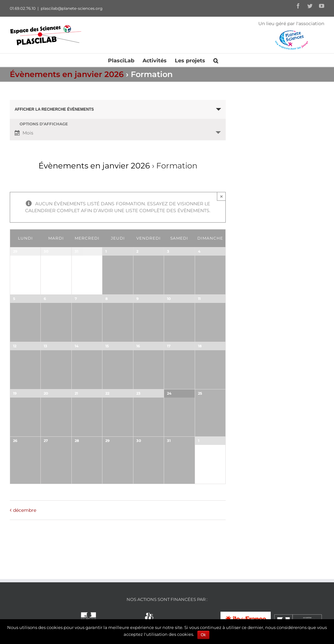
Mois (24, 133)
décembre (25, 510)
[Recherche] (216, 60)
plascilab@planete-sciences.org (72, 8)
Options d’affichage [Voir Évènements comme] (44, 124)
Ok (203, 635)
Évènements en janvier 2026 (67, 74)
